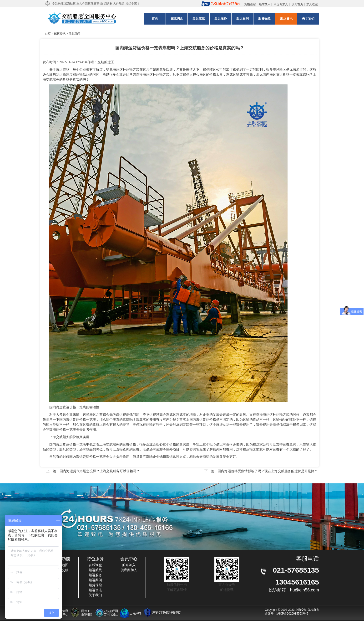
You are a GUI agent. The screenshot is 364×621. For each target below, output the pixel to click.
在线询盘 (177, 18)
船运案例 (243, 18)
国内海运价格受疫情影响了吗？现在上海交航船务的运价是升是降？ (268, 471)
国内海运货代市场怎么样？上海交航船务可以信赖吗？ (100, 471)
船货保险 (264, 18)
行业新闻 (74, 34)
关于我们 (308, 18)
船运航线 (199, 18)
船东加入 (265, 4)
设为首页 (297, 4)
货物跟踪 (250, 4)
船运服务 (221, 18)
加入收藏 (312, 4)
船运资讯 (286, 18)
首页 (155, 18)
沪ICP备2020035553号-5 (292, 614)
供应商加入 (129, 570)
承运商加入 (281, 4)
